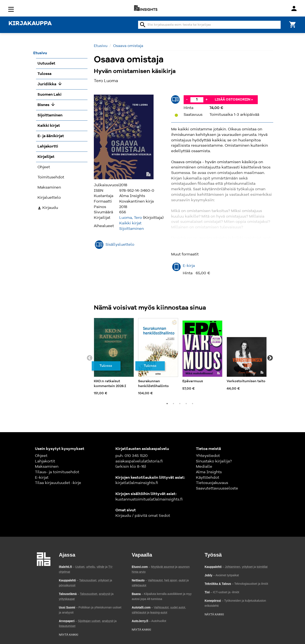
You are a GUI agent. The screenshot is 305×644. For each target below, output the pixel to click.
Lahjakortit (45, 461)
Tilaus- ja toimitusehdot (57, 472)
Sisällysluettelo (120, 245)
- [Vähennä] (187, 99)
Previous (90, 358)
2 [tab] (173, 404)
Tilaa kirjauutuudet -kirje (58, 483)
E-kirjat (42, 478)
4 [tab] (186, 404)
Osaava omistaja (128, 46)
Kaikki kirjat (130, 223)
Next (270, 358)
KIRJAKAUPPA (30, 24)
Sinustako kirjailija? (214, 461)
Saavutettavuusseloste (217, 488)
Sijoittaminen (132, 229)
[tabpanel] (114, 358)
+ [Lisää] (207, 99)
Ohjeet (41, 456)
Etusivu (101, 46)
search (143, 25)
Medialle (204, 467)
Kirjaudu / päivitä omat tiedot (143, 516)
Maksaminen (47, 467)
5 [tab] (193, 404)
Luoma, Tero (131, 218)
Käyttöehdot (208, 478)
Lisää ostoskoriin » (234, 100)
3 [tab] (180, 404)
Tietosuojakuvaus (212, 483)
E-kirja (189, 266)
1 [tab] (167, 404)
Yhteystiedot (208, 456)
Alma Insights (209, 472)
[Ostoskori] (293, 24)
